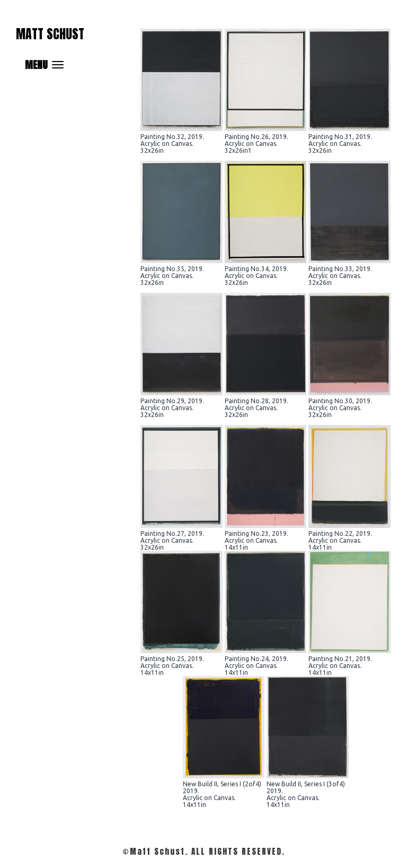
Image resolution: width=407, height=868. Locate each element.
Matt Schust (50, 34)
